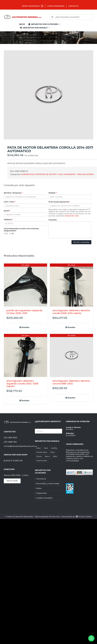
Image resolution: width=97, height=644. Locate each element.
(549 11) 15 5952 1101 (13, 461)
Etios (52, 452)
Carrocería (41, 479)
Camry (39, 456)
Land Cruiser (42, 461)
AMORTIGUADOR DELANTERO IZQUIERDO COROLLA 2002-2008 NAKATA (22, 384)
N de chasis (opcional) (59, 202)
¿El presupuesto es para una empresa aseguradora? (21, 230)
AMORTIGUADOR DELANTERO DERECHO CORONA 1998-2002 (71, 382)
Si (6, 234)
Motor (39, 488)
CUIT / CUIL (10, 202)
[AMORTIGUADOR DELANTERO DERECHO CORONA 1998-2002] (71, 355)
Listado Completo (44, 498)
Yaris (46, 448)
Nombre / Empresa (13, 193)
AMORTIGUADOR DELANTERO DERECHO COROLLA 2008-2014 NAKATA (71, 312)
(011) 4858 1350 (10, 442)
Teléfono (8, 220)
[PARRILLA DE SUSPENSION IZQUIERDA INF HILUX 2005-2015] (26, 285)
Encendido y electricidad (48, 484)
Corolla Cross (42, 452)
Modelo (53, 193)
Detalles (26, 327)
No (12, 234)
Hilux (38, 448)
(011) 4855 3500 (10, 438)
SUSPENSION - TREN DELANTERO (79, 174)
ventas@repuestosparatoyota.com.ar (20, 446)
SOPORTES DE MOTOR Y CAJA (49, 174)
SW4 (55, 456)
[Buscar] (52, 17)
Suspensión (42, 493)
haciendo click (72, 216)
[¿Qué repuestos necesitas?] (71, 17)
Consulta (53, 220)
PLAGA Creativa (85, 517)
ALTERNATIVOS (28, 174)
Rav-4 (47, 456)
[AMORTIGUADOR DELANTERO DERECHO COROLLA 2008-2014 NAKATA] (71, 285)
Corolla (54, 448)
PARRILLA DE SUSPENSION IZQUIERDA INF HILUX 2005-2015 (24, 312)
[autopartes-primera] (23, 15)
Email (7, 211)
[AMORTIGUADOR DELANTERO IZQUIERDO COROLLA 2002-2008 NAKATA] (26, 355)
